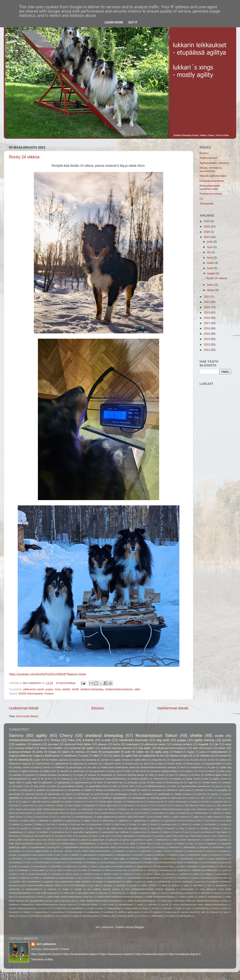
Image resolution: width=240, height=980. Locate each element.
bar (144, 782)
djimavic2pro (78, 828)
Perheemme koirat (211, 194)
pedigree (208, 874)
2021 (207, 302)
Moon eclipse (74, 805)
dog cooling (157, 828)
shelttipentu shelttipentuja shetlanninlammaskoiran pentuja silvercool (42, 905)
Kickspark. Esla (220, 802)
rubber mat (68, 893)
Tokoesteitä (207, 204)
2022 (207, 297)
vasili (95, 798)
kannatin (139, 855)
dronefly (204, 828)
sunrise (165, 905)
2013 (207, 344)
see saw (92, 767)
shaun (43, 748)
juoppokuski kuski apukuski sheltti (36, 855)
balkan (39, 824)
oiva (211, 790)
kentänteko (74, 790)
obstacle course (111, 874)
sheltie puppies (187, 897)
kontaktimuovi (60, 862)
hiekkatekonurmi (88, 844)
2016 (207, 328)
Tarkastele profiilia (42, 959)
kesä (210, 257)
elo (209, 252)
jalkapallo (204, 847)
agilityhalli (57, 821)
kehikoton (160, 855)
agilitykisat (149, 756)
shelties (58, 748)
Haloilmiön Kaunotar (134, 740)
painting (17, 775)
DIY (50, 779)
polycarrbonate (152, 878)
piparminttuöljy (67, 878)
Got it (133, 22)
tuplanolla (82, 798)
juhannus (179, 851)
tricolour (196, 775)
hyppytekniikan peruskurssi (196, 786)
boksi (128, 771)
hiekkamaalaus (68, 844)
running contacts (182, 744)
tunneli (223, 756)
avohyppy (133, 782)
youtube (171, 916)
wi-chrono (143, 916)
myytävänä (182, 870)
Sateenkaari (87, 809)
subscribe (152, 905)
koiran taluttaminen (218, 859)
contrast (196, 824)
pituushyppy (76, 767)
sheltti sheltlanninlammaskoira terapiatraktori (101, 901)
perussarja (15, 794)
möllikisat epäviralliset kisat (205, 870)
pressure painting (223, 878)
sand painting (176, 893)
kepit (37, 767)
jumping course (21, 767)
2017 (207, 323)
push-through (102, 794)
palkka (196, 874)
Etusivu (98, 708)
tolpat (179, 908)
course (12, 828)
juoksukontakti (111, 752)
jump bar (211, 851)
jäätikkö (75, 855)
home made (146, 844)
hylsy (200, 844)
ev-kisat (159, 763)
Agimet (68, 802)
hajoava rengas (179, 756)
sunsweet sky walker (82, 748)
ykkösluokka (157, 916)
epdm (53, 786)
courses (23, 828)
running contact (24, 748)
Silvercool (159, 779)
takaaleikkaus (78, 908)
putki (128, 752)
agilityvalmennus (83, 782)
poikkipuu (99, 878)
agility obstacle (214, 817)
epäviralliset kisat (98, 786)
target (91, 908)
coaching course (169, 824)
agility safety (29, 821)
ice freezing (159, 847)
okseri (212, 771)
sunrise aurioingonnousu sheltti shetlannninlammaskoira (200, 905)
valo (226, 912)
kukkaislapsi (193, 862)
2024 (207, 232)
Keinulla (205, 802)
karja (149, 855)
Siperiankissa (43, 763)
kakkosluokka (89, 855)
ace (54, 817)
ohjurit (139, 874)
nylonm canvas (72, 874)
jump (202, 752)
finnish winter (175, 763)
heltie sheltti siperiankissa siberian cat (28, 844)
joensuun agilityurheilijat (37, 851)
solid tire (201, 794)
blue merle (156, 782)
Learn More (114, 22)
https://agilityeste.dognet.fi (47, 954)
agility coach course (197, 779)
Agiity (25, 802)
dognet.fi (171, 828)
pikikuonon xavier (34, 689)
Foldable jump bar (135, 802)
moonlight (131, 790)
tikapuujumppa (115, 908)
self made (205, 893)
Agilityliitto (56, 802)
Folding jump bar (156, 802)
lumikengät (23, 870)
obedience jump (91, 874)
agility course (220, 779)
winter (222, 748)
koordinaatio (76, 862)
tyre (11, 760)
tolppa (188, 908)
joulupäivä (120, 851)
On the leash (127, 805)
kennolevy (18, 859)
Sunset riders (159, 813)
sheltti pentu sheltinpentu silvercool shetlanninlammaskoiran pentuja (138, 767)
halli (175, 840)
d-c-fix (58, 828)
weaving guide (159, 798)
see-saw (53, 744)
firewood (27, 836)
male (59, 870)
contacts (227, 782)
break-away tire (175, 782)
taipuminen (62, 908)
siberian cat (207, 756)
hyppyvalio (145, 847)
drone (147, 763)
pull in (139, 882)
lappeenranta (143, 867)
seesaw (92, 775)
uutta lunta (171, 912)
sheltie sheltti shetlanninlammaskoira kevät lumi (70, 897)
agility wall (31, 782)
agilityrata (78, 763)
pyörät (133, 885)
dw (217, 744)
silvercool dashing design (131, 775)
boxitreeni (93, 763)
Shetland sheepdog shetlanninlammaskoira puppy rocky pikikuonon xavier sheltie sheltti (185, 809)
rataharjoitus (221, 885)
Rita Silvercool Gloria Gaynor (199, 805)
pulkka (129, 882)
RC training (175, 805)
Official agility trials (108, 805)
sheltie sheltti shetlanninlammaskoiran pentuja (120, 897)
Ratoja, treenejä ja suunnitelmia (211, 169)
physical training (34, 794)
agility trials (15, 782)
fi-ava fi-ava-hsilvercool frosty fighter (210, 832)
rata (209, 885)
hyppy (191, 752)
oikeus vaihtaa (154, 874)
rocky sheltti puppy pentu (47, 893)
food (70, 836)
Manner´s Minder (55, 805)
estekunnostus (140, 832)
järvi (59, 855)
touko (211, 263)
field (115, 786)
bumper (133, 824)
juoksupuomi (57, 790)
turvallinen (109, 912)
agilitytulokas (140, 821)
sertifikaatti (164, 794)
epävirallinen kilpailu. (73, 786)
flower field (128, 786)
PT (84, 779)
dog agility (145, 748)
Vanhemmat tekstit (173, 708)
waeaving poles (90, 916)
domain (192, 828)
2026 (207, 221)
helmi (211, 285)
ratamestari (14, 889)
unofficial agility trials (216, 775)
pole (109, 878)
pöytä (80, 775)
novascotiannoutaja (38, 874)
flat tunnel (141, 771)
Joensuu (80, 752)
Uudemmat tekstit (24, 708)
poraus (195, 878)
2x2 (106, 756)
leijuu (172, 867)
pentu (40, 752)
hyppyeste (212, 844)
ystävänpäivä (185, 916)
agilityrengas (108, 821)
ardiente (16, 824)
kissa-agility (120, 859)
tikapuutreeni (132, 908)
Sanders (105, 760)
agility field (131, 756)
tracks (225, 908)
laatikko (84, 867)
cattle (144, 824)
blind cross (120, 824)
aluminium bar (115, 782)
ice (188, 760)
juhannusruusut (195, 851)
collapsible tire (159, 760)
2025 (207, 226)
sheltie (66, 689)
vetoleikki (35, 916)
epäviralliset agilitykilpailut (86, 832)
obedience (70, 756)
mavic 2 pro (72, 870)
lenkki (181, 867)
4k (17, 802)
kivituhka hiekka (151, 859)
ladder (88, 790)
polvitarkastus (135, 878)
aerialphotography (84, 817)
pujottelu (21, 744)
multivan (151, 870)
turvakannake (76, 912)
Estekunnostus (209, 158)
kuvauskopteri (40, 867)
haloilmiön (209, 840)
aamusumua (42, 817)
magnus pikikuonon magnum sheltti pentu (34, 756)
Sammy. (73, 809)
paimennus (170, 874)
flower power (194, 763)
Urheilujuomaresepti (212, 181)
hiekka (54, 844)
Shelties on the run (128, 809)
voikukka (47, 916)
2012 (207, 350)
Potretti (163, 805)
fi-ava (186, 832)
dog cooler (40, 786)
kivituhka (134, 859)
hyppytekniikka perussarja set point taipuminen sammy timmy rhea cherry (100, 847)
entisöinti (44, 832)
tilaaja (145, 908)
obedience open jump (179, 790)
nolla (22, 874)
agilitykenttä (62, 763)
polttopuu (120, 878)
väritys (76, 916)
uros (147, 912)
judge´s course (163, 851)
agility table (140, 760)
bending (63, 824)
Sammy (16, 735)
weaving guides (126, 916)
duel (225, 828)
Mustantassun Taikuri (156, 735)
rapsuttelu (198, 885)
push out (201, 882)
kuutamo (25, 867)
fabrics (166, 832)
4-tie (219, 798)
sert (226, 893)
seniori (217, 893)
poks (196, 760)
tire (213, 760)
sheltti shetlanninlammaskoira (142, 901)
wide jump (176, 798)
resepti (65, 889)
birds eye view (78, 824)
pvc (205, 760)
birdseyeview (95, 824)
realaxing (52, 889)
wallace (223, 760)
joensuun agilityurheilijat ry (165, 771)
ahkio (100, 782)
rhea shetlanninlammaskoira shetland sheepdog (150, 889)
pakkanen (184, 874)
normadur (157, 790)
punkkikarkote (164, 882)
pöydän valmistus (149, 885)
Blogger (139, 927)
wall (34, 779)
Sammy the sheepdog (85, 760)
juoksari (41, 790)
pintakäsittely (49, 878)
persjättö (13, 878)
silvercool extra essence (172, 748)
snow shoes (108, 905)
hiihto (116, 844)
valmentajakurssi (18, 779)
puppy (49, 689)
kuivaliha (149, 862)
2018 (207, 318)
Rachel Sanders (140, 779)
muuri (201, 771)
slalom (66, 752)
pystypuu (108, 885)
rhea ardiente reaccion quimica (103, 889)
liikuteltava (193, 867)
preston (37, 744)
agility (42, 735)
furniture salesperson (125, 836)
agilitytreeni (124, 821)
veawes (23, 916)
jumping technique (20, 752)
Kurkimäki (14, 805)
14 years (191, 798)
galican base (98, 840)
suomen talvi (31, 798)
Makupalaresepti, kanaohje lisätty (210, 187)
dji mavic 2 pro (21, 786)
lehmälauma (159, 867)
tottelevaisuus (202, 908)
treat (183, 767)
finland (178, 752)
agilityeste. (47, 782)
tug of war (67, 798)
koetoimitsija (170, 859)
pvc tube (95, 885)
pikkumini (26, 878)
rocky (57, 689)
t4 (51, 908)
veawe (12, 916)
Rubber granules (59, 760)
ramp (186, 885)
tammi (211, 290)
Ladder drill (39, 760)
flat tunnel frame (43, 836)
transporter (14, 912)
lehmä (99, 790)
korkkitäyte (92, 862)
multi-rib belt (137, 870)
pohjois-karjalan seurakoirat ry (56, 775)
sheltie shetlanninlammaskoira (161, 897)
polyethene (183, 878)
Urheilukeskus (201, 813)
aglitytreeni (156, 821)
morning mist (121, 870)
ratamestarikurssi (34, 889)
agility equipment (181, 817)
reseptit (78, 889)
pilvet (37, 878)
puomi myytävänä (183, 882)
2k (42, 779)
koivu (28, 862)
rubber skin (143, 752)
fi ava (176, 832)
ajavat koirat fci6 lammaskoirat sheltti (183, 821)
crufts (48, 828)
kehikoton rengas (177, 855)
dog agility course (115, 828)
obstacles (128, 874)
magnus (189, 771)
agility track (50, 771)
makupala (132, 744)
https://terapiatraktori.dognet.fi (81, 954)
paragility (222, 790)
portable (207, 878)
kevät (47, 767)
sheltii (201, 897)
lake (94, 867)
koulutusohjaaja (108, 862)
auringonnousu (97, 771)
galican (84, 840)
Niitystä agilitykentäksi (213, 176)
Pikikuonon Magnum (20, 763)
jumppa (12, 855)
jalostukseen (218, 847)
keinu (117, 744)
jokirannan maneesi (63, 851)
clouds (154, 824)
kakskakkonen (124, 855)
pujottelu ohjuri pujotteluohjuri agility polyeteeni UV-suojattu (74, 882)
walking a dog (109, 916)
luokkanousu (114, 790)
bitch (108, 824)
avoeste (28, 824)
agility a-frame (122, 760)
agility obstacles (30, 771)
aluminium (79, 771)
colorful (185, 824)
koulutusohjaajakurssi (130, 862)
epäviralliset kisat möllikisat (115, 832)
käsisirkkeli (56, 867)
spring (214, 794)
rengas (52, 752)
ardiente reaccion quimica (116, 748)
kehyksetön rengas (198, 855)
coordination (210, 824)
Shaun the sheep (106, 809)
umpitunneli (196, 767)
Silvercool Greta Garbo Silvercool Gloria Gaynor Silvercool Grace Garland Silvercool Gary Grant (83, 813)
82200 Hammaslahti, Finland (36, 694)
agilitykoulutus (73, 821)
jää (66, 855)
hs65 (173, 786)
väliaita (66, 916)
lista (221, 867)
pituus (68, 794)
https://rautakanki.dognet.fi (185, 954)
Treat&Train (185, 813)
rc (194, 756)
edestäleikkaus (16, 832)
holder (132, 844)
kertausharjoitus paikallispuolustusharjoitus (65, 859)
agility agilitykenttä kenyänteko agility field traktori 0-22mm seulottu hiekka (133, 817)
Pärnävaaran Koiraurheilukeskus (108, 779)
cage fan (193, 782)
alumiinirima (211, 821)
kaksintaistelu (106, 855)
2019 (207, 312)
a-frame (88, 740)
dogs (182, 828)
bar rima (51, 824)
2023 (207, 237)
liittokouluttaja (209, 867)
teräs (161, 775)
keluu (229, 855)
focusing (59, 836)
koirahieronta (187, 859)
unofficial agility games (129, 912)
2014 (207, 339)
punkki (150, 882)
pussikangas (121, 794)
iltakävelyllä (189, 847)
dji (67, 828)
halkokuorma (163, 840)
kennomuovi (33, 859)
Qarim (116, 756)
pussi (85, 756)
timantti (156, 908)
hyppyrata (176, 760)
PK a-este (142, 805)
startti (140, 905)
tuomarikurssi (58, 912)
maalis (211, 273)
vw (57, 916)
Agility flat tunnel (39, 802)
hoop (158, 844)
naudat (12, 874)
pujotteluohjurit (114, 882)
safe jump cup (119, 893)
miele (84, 870)
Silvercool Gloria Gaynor (21, 813)
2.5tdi (202, 798)
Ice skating (63, 779)
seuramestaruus (26, 897)
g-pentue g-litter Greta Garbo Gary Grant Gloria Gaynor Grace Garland (190, 836)
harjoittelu (223, 840)
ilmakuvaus (174, 847)
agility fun (198, 817)
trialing (27, 912)
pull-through (83, 794)
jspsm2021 (147, 851)
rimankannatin (187, 889)
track (171, 775)
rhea (71, 740)
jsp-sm (219, 786)
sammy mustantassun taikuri (143, 893)
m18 (51, 870)
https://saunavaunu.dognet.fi (117, 954)
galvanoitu (114, 840)
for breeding (82, 836)
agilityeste (44, 821)
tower (215, 908)
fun (140, 786)
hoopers (169, 844)
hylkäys (181, 844)
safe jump (103, 893)
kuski (15, 867)
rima (135, 794)
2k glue (211, 767)
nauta (144, 790)
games (126, 840)
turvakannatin (93, 912)
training (183, 775)
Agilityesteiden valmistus (214, 163)
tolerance (167, 908)
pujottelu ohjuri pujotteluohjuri (27, 882)
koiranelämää (15, 862)
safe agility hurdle (86, 893)
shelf (40, 897)
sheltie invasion (183, 794)
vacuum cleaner (189, 912)
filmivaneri (14, 836)
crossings (36, 828)
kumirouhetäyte (210, 862)
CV (201, 199)
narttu (225, 870)
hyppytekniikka (213, 763)
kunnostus (226, 862)
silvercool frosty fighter (78, 744)
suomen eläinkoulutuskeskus (23, 908)
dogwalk (204, 744)
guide (149, 840)
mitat (108, 870)
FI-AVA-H (91, 802)
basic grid (115, 771)
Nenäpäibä (90, 805)
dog (100, 828)
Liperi (41, 805)
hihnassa (105, 844)
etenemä (155, 832)
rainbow (175, 885)
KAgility (194, 802)
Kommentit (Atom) (27, 716)
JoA (76, 779)
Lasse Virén (28, 805)
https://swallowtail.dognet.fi (151, 954)
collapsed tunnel (112, 763)
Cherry (66, 735)
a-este (106, 740)
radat (164, 885)
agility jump (162, 752)
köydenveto (71, 867)
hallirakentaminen (156, 786)
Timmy (55, 740)
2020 (207, 307)
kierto (106, 859)
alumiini (65, 771)
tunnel (208, 748)
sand (163, 893)
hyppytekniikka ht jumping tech (45, 847)
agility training (204, 740)
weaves (102, 744)
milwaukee (96, 870)
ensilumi (31, 832)
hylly (191, 844)
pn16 (88, 878)
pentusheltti (222, 874)
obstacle (199, 790)
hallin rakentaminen (190, 840)
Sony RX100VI (141, 813)
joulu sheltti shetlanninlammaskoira (94, 851)
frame (94, 836)
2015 (207, 334)
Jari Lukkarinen (46, 944)
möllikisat (60, 767)
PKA (153, 805)
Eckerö (79, 802)
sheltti (75, 689)
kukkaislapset (219, 752)
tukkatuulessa (41, 912)
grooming (138, 840)
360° (211, 798)
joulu (210, 242)
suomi (44, 908)
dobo (91, 828)
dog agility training (137, 828)
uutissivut (157, 912)
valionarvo (214, 912)
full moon (106, 836)
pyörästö (121, 885)
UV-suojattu (175, 779)
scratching (192, 893)
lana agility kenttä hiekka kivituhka (116, 867)
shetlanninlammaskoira (119, 689)
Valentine (216, 813)
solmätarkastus (126, 905)
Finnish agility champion (111, 802)
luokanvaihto (38, 870)
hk (124, 844)
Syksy (172, 813)
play (80, 878)
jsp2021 (133, 851)
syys (210, 247)
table (45, 798)
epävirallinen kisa (61, 832)
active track (65, 817)
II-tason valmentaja (177, 802)
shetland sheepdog (92, 689)
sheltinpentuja (215, 897)
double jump (132, 763)
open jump (225, 771)
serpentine (106, 775)
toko (55, 798)
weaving (23, 760)
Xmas (29, 817)
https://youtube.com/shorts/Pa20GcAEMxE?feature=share (48, 674)
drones (216, 828)
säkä (137, 689)
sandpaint (148, 794)
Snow (94, 752)
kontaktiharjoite (42, 862)
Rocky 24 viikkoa (24, 157)
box (162, 756)
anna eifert (226, 821)
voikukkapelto (139, 798)
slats (152, 775)
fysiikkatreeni (145, 836)
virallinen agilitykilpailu (114, 798)
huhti (210, 268)
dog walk (163, 740)
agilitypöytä (64, 782)
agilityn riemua (91, 821)
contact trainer (210, 782)
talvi (195, 748)
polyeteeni (169, 878)
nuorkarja (56, 874)
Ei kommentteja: (66, 683)
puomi (227, 740)
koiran (201, 859)
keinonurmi (217, 855)
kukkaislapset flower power (170, 862)
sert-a (12, 897)
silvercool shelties (89, 905)
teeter (101, 908)
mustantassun (166, 870)
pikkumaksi (54, 794)
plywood (30, 775)
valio (203, 912)
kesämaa (95, 859)
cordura (224, 824)
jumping (224, 851)
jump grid (27, 790)
